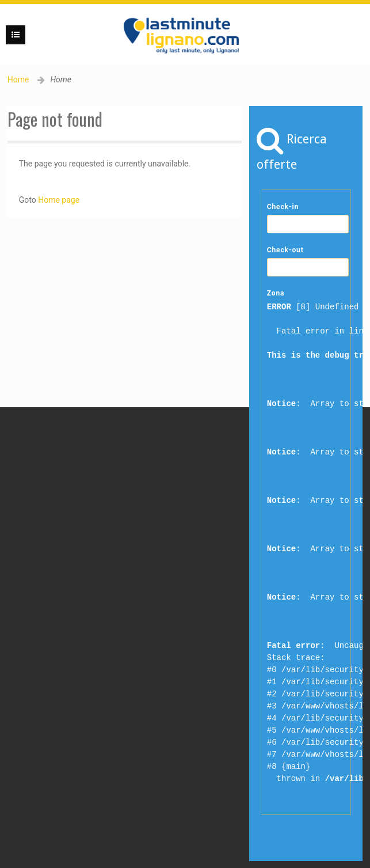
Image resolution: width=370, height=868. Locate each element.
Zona (276, 293)
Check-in (283, 207)
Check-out (285, 250)
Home (18, 79)
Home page (59, 200)
